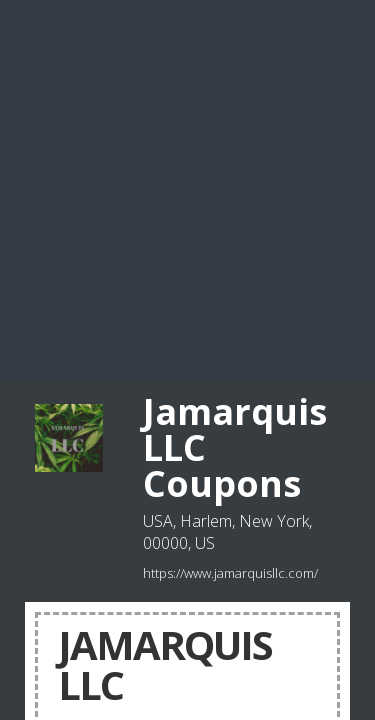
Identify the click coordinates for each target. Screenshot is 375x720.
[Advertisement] (187, 187)
